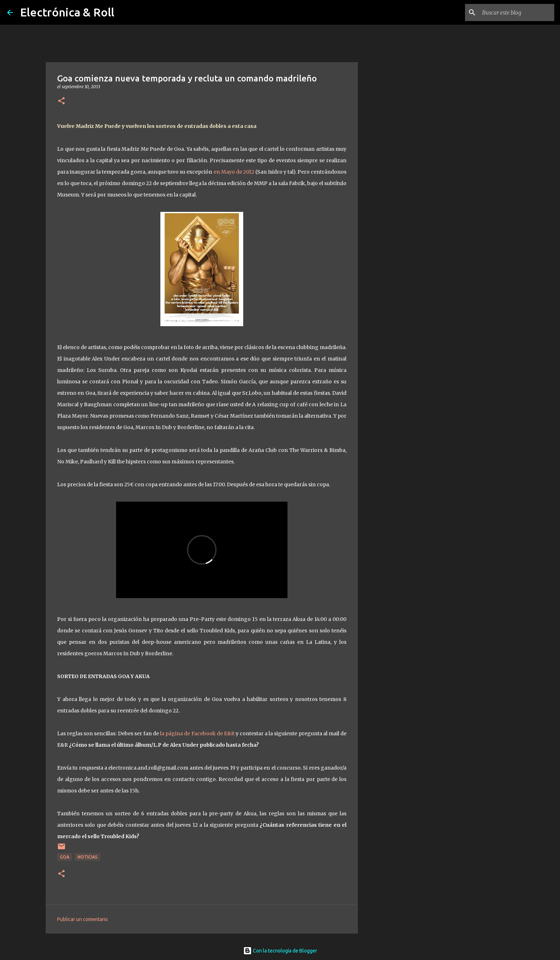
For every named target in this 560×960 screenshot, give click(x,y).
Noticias (87, 857)
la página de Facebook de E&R (197, 733)
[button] (61, 101)
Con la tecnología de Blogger (280, 951)
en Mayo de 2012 (234, 172)
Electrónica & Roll (67, 12)
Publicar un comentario (82, 919)
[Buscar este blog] (517, 13)
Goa (65, 857)
